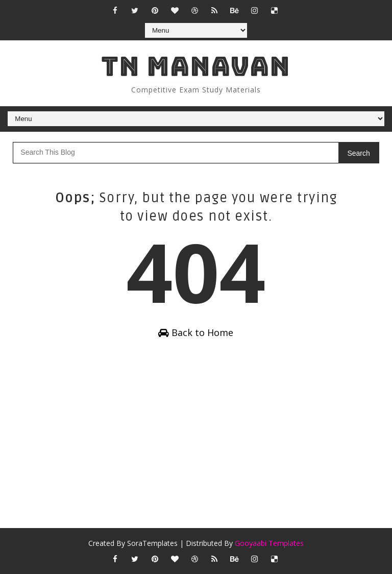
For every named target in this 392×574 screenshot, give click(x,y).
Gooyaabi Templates (269, 543)
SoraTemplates (152, 543)
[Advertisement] (196, 436)
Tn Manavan (196, 66)
